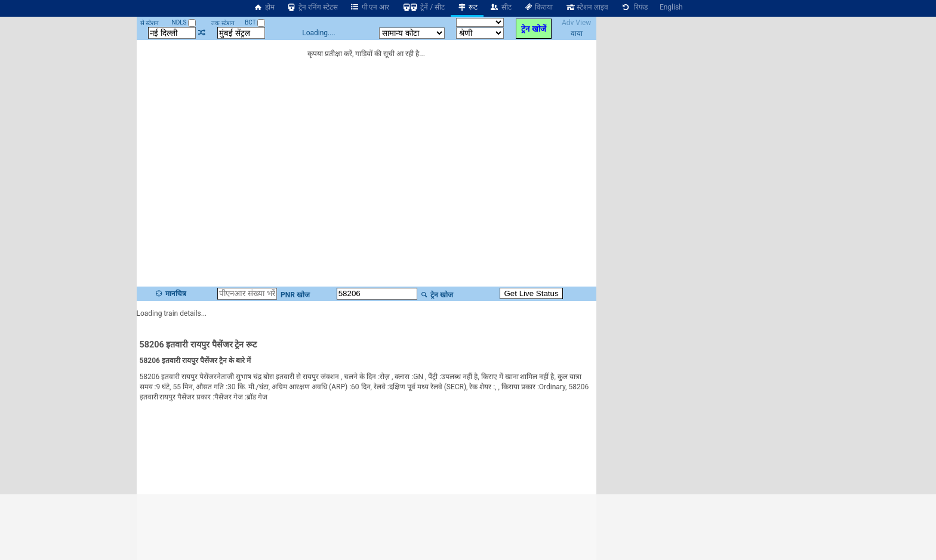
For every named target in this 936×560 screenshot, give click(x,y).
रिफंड (634, 7)
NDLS (184, 22)
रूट (467, 7)
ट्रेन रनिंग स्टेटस (312, 7)
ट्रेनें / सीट (423, 7)
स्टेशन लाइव (586, 7)
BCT (255, 22)
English (671, 7)
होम (264, 7)
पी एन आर (370, 7)
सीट (501, 7)
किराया (538, 7)
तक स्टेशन (223, 23)
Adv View (576, 23)
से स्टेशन (150, 23)
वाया (577, 33)
